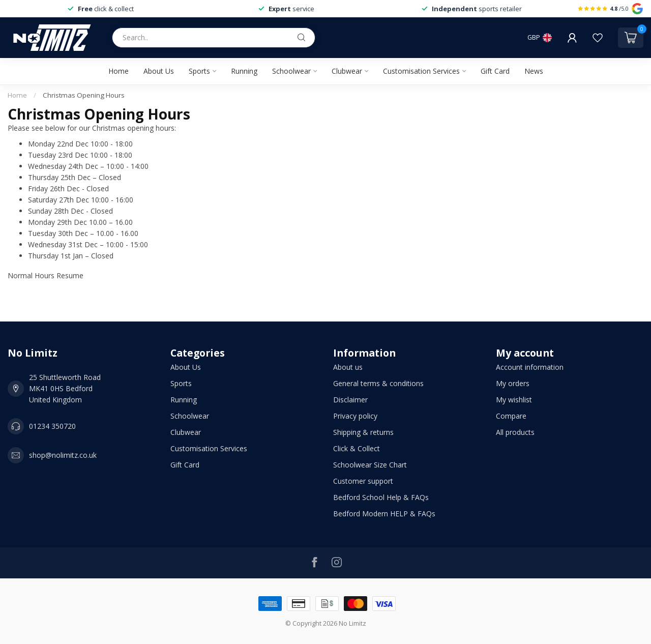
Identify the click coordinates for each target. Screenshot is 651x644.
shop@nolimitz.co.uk (63, 455)
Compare (511, 416)
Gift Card (495, 71)
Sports (199, 71)
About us (348, 367)
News (534, 71)
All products (515, 432)
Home (119, 71)
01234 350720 (52, 426)
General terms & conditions (378, 383)
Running (244, 71)
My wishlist (514, 400)
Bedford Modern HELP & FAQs (384, 514)
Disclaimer (350, 400)
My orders (513, 383)
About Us (159, 71)
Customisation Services (421, 71)
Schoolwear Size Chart (370, 465)
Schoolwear (291, 71)
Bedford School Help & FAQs (381, 497)
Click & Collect (357, 448)
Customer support (363, 481)
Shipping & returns (363, 432)
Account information (530, 367)
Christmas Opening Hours (84, 95)
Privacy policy (355, 416)
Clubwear (347, 71)
